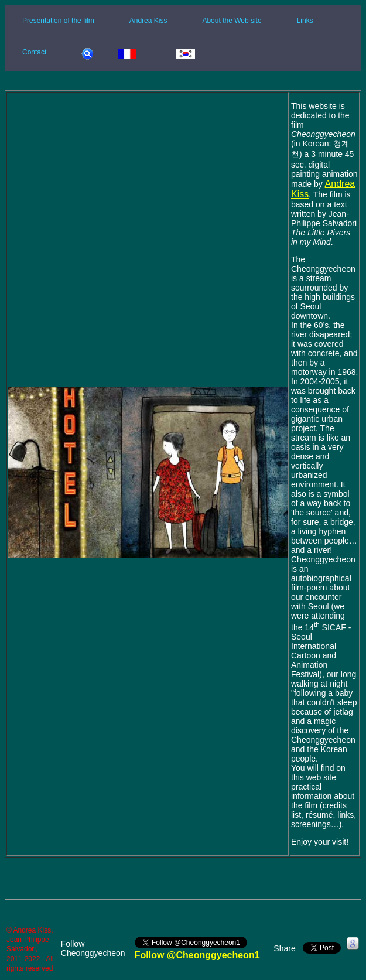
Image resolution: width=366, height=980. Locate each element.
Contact (34, 52)
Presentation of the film (58, 21)
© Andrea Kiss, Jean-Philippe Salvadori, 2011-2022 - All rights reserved (30, 949)
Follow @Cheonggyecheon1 (197, 955)
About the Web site (232, 21)
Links (305, 21)
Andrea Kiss (148, 21)
